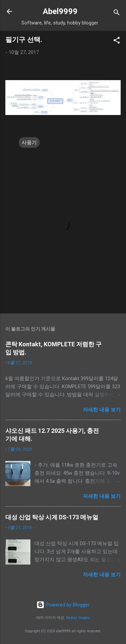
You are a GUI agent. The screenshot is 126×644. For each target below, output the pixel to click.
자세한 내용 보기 (102, 410)
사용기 (29, 142)
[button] (117, 41)
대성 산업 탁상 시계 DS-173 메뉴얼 (52, 517)
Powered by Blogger (63, 605)
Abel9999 (60, 11)
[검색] (117, 14)
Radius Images (78, 618)
